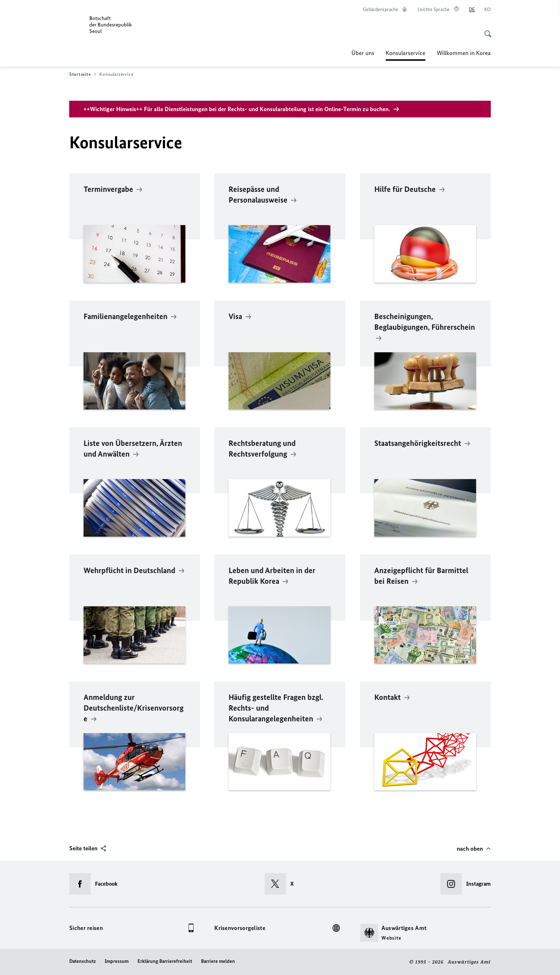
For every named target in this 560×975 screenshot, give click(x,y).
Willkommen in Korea (464, 53)
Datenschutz (82, 961)
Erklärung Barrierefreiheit (165, 961)
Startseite (83, 74)
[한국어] (487, 10)
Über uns (363, 53)
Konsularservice (406, 53)
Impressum (117, 961)
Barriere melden (218, 961)
